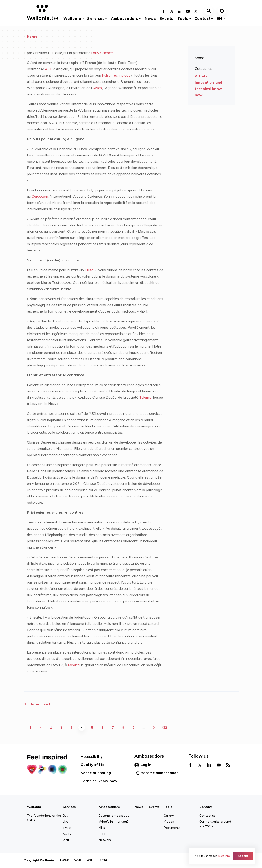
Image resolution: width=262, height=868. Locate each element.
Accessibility (92, 756)
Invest (67, 828)
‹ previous (41, 728)
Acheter (202, 76)
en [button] (220, 18)
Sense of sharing (96, 773)
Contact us (208, 816)
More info (224, 856)
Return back (37, 704)
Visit (66, 840)
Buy (65, 816)
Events (167, 18)
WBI (78, 860)
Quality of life (93, 765)
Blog (102, 834)
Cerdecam (40, 196)
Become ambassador (156, 773)
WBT (90, 860)
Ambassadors (125, 18)
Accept (243, 856)
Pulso (89, 270)
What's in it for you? (113, 822)
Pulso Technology (116, 75)
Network (105, 840)
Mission (104, 828)
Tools (183, 18)
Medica (74, 665)
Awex (97, 88)
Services (96, 18)
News (150, 18)
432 (164, 728)
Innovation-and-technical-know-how (209, 89)
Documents (172, 828)
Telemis (145, 397)
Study (67, 834)
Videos (169, 822)
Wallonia (72, 18)
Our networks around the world (215, 824)
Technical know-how (99, 781)
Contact (203, 18)
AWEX (64, 860)
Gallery (169, 816)
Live (66, 822)
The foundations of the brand (44, 818)
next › (154, 728)
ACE (49, 69)
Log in (143, 765)
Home (32, 37)
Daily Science (102, 53)
